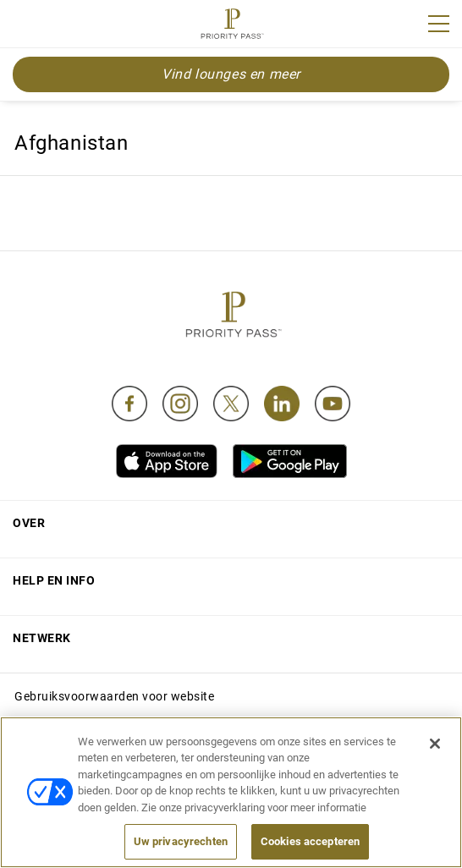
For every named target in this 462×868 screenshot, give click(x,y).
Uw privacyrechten (181, 841)
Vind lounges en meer (231, 74)
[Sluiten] (435, 744)
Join (24, 26)
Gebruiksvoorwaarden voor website (114, 696)
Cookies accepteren (310, 841)
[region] (231, 792)
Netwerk (42, 638)
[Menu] (439, 24)
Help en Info (54, 580)
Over (29, 523)
